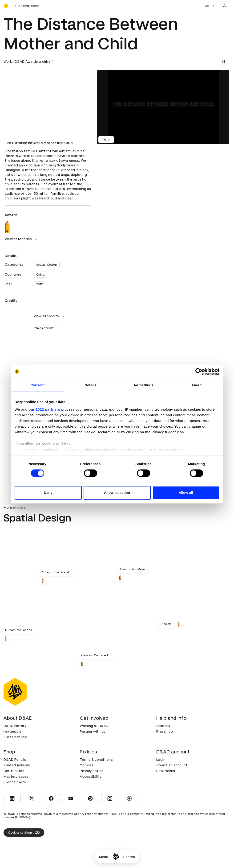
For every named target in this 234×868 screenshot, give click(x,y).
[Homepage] (116, 857)
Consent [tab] (38, 385)
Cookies (87, 765)
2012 (40, 284)
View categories (21, 239)
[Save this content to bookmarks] (223, 62)
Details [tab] (91, 385)
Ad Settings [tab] (143, 385)
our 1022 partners (44, 409)
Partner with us (93, 732)
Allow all (186, 493)
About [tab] (197, 385)
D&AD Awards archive (33, 62)
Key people (12, 732)
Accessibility (91, 777)
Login (161, 760)
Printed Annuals (17, 765)
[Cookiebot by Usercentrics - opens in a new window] (199, 372)
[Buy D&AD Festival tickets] (27, 6)
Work (8, 62)
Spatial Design (47, 265)
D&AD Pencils (15, 760)
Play (106, 140)
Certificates (14, 771)
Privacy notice (92, 771)
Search (129, 857)
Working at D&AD (94, 726)
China (40, 275)
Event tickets (15, 782)
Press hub (165, 732)
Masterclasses (16, 777)
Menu (104, 857)
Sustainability (15, 737)
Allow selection (117, 493)
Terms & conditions (96, 760)
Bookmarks (166, 771)
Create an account (172, 765)
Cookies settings (24, 833)
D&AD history (15, 726)
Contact (163, 726)
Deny (48, 493)
